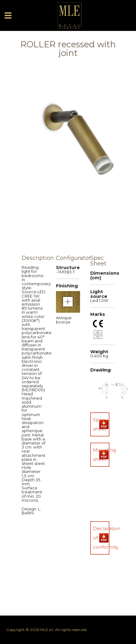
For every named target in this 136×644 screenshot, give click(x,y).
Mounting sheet (101, 455)
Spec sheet (100, 424)
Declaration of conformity (101, 538)
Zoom (105, 370)
